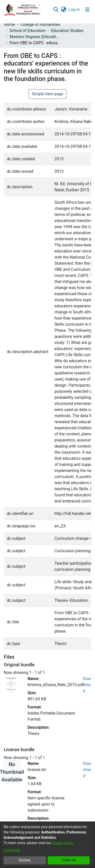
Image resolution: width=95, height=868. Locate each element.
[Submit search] (56, 10)
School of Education (27, 31)
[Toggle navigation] (87, 10)
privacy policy (63, 843)
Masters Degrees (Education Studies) (35, 37)
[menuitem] (63, 10)
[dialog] (48, 845)
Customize (12, 850)
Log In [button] (74, 10)
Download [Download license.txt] (87, 770)
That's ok (69, 860)
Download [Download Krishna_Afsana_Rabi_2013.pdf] (87, 685)
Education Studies (67, 31)
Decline (25, 860)
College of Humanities (40, 25)
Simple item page (48, 94)
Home (9, 25)
